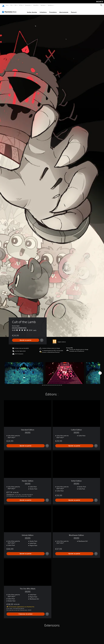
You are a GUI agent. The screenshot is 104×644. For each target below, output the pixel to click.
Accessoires (28, 5)
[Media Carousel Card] (24, 371)
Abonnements (64, 10)
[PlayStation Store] (10, 10)
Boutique (43, 5)
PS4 (16, 5)
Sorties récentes (32, 10)
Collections (43, 10)
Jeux (7, 5)
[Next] (100, 371)
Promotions (53, 10)
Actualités (36, 5)
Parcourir (74, 10)
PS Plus (21, 5)
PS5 (11, 5)
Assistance (50, 5)
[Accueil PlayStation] (3, 5)
